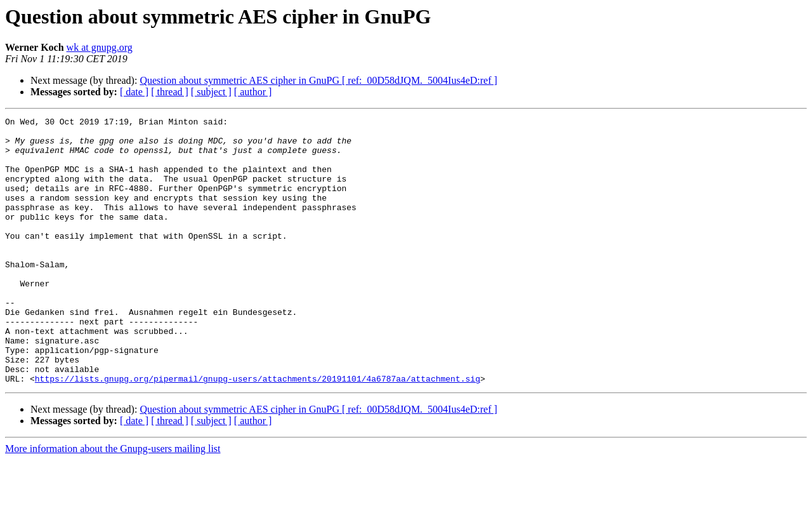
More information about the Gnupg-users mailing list (113, 502)
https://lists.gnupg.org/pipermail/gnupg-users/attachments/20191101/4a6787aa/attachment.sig (258, 432)
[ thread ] (170, 92)
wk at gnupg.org (100, 47)
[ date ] (134, 92)
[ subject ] (211, 92)
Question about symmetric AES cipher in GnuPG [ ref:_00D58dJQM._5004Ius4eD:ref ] (318, 80)
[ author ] (253, 92)
